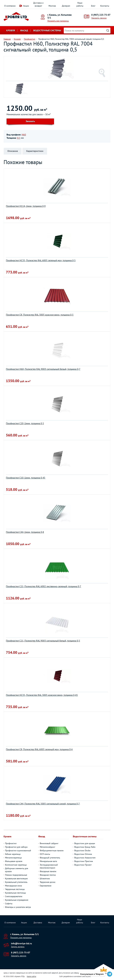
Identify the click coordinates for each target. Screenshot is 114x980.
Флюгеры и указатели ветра (18, 907)
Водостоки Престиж (84, 861)
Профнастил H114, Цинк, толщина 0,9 (26, 206)
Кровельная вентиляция (16, 878)
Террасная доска (47, 882)
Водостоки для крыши (85, 843)
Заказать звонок (99, 18)
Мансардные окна (13, 886)
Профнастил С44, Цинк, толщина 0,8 (25, 532)
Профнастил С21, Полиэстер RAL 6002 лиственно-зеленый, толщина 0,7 (43, 586)
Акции (26, 6)
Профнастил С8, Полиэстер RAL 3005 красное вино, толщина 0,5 (40, 315)
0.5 (19, 138)
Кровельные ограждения (17, 900)
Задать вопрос (18, 947)
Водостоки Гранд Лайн (85, 847)
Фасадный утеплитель (50, 858)
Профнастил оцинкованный (18, 851)
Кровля (11, 30)
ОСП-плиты (45, 854)
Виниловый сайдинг (49, 843)
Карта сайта (31, 976)
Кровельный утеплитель (16, 882)
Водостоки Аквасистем (85, 858)
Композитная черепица (16, 865)
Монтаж (52, 6)
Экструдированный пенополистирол (49, 866)
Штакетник (45, 878)
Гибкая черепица (13, 854)
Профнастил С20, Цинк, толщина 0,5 (25, 423)
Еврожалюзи (46, 886)
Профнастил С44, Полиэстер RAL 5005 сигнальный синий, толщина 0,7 (43, 804)
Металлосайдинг (47, 847)
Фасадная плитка (48, 875)
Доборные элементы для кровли (17, 870)
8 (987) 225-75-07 (101, 15)
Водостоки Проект (83, 865)
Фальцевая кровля (14, 861)
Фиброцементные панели (52, 851)
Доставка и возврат (38, 4)
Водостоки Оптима (83, 854)
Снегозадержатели (14, 896)
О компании (10, 6)
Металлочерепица (13, 858)
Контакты (105, 6)
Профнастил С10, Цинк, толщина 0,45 (26, 478)
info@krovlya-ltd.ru (21, 943)
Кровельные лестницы (15, 893)
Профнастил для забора (16, 847)
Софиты (9, 903)
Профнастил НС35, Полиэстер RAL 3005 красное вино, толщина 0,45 (42, 695)
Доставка (38, 923)
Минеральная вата (48, 861)
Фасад (24, 30)
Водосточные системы (47, 30)
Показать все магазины (58, 21)
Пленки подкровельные (16, 875)
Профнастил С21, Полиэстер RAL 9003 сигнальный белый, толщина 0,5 (43, 641)
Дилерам (66, 6)
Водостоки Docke (82, 851)
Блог (93, 6)
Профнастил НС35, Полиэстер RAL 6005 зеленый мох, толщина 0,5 (41, 260)
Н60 (24, 135)
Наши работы (80, 4)
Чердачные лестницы (15, 889)
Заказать (30, 121)
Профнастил (11, 843)
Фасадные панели (48, 871)
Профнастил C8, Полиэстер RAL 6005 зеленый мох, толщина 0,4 (39, 749)
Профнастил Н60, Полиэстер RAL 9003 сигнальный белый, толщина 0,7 (43, 369)
